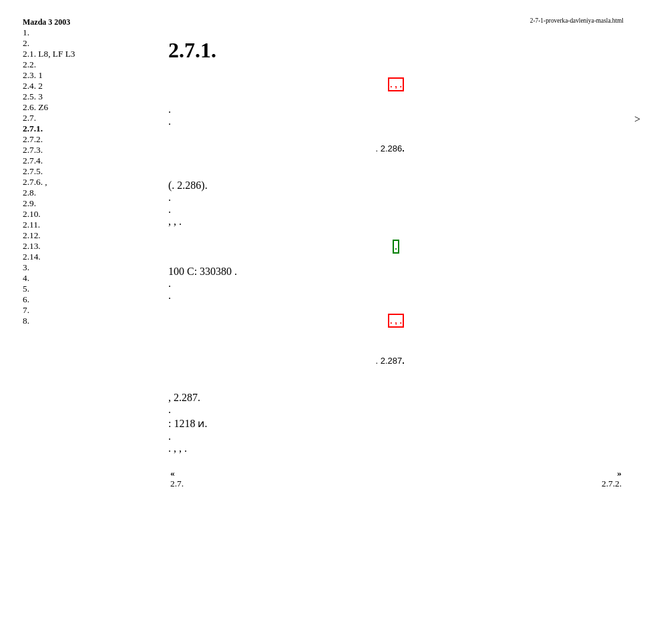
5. (26, 289)
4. (26, 278)
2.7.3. (33, 150)
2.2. (29, 64)
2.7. (29, 118)
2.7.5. (33, 171)
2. (26, 43)
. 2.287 (389, 361)
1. (26, 32)
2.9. (29, 203)
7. (26, 310)
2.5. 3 (33, 96)
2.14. (32, 257)
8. (26, 321)
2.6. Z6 (35, 107)
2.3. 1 (33, 75)
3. (26, 267)
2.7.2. (33, 139)
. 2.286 (389, 148)
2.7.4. (33, 160)
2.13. (32, 246)
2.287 (186, 397)
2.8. (29, 193)
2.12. (32, 235)
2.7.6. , (35, 182)
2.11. (31, 225)
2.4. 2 (33, 86)
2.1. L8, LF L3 (49, 54)
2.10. (32, 214)
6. (26, 299)
